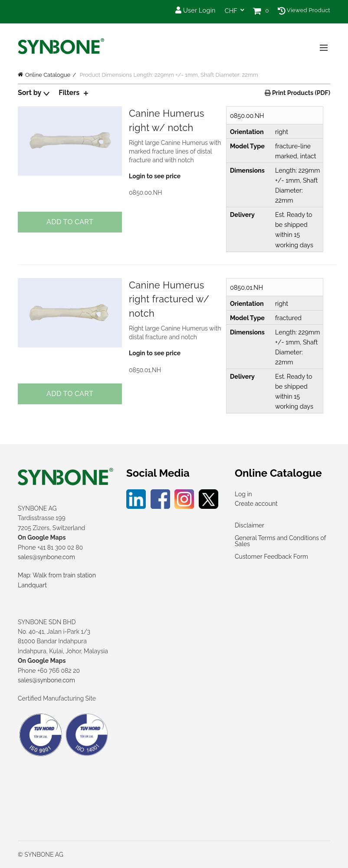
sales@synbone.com (46, 557)
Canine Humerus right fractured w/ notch (169, 299)
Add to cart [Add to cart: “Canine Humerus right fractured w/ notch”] (70, 394)
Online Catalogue (48, 75)
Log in (243, 494)
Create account (256, 504)
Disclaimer (250, 525)
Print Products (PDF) (300, 93)
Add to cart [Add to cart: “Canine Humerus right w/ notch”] (70, 222)
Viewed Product (304, 10)
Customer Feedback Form (271, 557)
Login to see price (155, 176)
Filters (69, 93)
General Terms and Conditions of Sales (280, 541)
